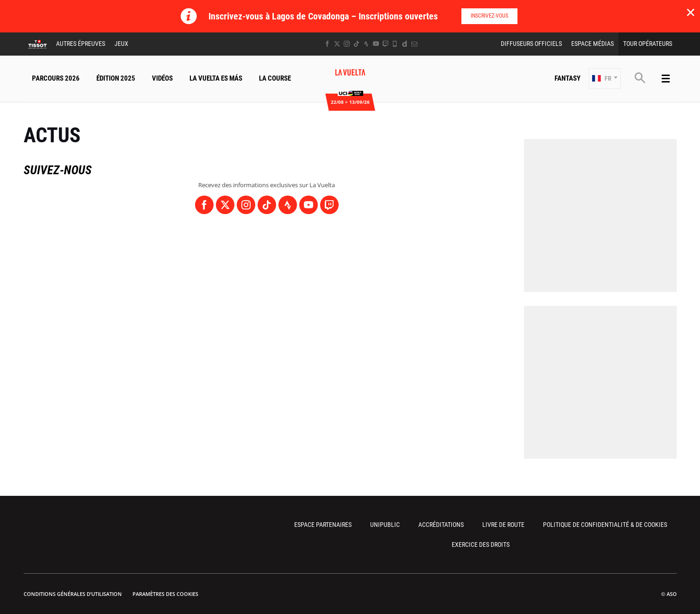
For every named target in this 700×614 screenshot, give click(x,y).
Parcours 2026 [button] (56, 78)
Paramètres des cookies (165, 594)
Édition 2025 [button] (116, 78)
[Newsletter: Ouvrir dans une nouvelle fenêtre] (414, 44)
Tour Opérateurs (648, 44)
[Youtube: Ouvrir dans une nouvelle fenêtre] (376, 44)
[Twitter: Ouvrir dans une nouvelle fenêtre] (337, 44)
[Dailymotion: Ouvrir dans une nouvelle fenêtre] (405, 44)
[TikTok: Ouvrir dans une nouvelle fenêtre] (356, 44)
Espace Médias (593, 44)
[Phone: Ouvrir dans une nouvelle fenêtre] (395, 44)
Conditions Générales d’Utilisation (73, 594)
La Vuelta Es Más (216, 78)
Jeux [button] (121, 44)
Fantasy (568, 78)
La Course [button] (275, 78)
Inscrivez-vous (489, 16)
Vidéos (162, 78)
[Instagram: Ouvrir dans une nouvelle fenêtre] (347, 44)
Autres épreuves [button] (81, 44)
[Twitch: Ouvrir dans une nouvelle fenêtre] (385, 44)
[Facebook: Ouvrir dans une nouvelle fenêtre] (327, 44)
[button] (605, 79)
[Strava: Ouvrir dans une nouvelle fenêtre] (366, 44)
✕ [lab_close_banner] (691, 12)
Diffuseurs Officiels (531, 44)
